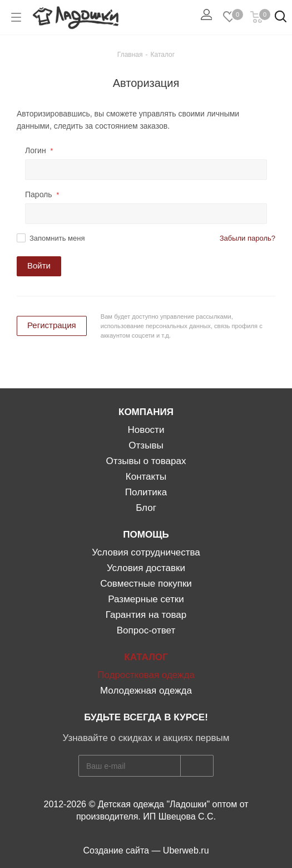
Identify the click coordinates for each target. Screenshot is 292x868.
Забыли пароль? (248, 238)
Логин (39, 150)
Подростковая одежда (146, 675)
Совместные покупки (146, 584)
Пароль (42, 194)
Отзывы (146, 445)
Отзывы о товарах (146, 461)
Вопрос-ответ (146, 630)
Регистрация (52, 325)
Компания (146, 412)
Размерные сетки (146, 599)
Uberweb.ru (186, 850)
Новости (146, 430)
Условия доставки (146, 568)
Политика (146, 492)
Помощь (146, 535)
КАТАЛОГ (146, 657)
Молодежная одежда (146, 691)
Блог (146, 508)
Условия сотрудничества (146, 552)
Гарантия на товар (146, 615)
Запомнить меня (57, 238)
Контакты (146, 477)
